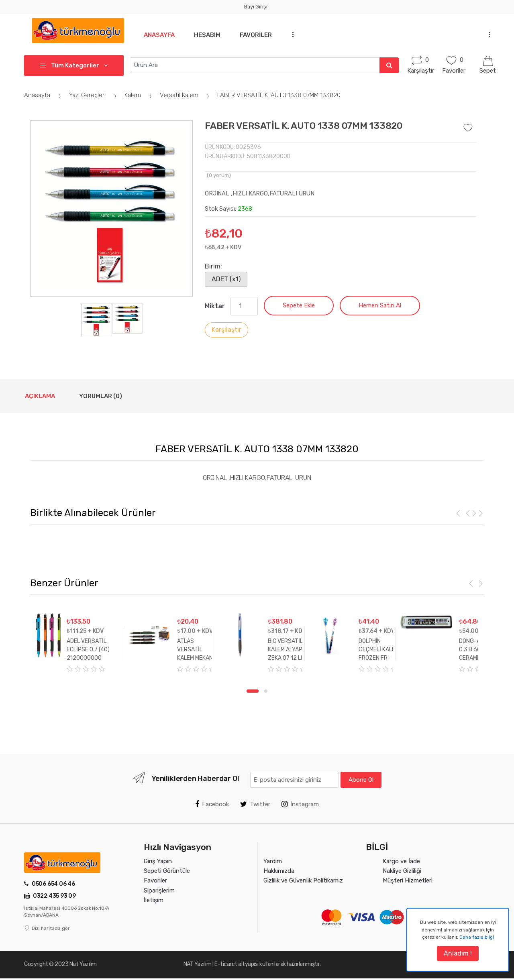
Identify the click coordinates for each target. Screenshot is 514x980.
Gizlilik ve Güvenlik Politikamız (303, 880)
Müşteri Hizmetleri (408, 880)
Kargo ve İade (401, 861)
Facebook (212, 804)
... (295, 34)
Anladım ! (458, 953)
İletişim (154, 900)
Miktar (215, 306)
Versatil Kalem (186, 95)
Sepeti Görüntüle (167, 871)
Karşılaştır (226, 330)
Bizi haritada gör (47, 928)
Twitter (255, 804)
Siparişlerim (159, 891)
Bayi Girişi (256, 7)
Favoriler (259, 35)
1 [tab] (253, 691)
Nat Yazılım (83, 964)
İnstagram (300, 804)
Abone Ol (361, 780)
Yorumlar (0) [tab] (101, 396)
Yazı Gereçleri (94, 95)
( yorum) (219, 175)
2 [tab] (266, 691)
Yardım (273, 861)
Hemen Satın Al (380, 305)
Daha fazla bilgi (477, 937)
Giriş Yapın (158, 861)
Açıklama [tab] (40, 396)
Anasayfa (159, 35)
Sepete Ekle (299, 305)
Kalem (139, 95)
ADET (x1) (226, 279)
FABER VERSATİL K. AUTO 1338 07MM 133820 (279, 95)
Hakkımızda (279, 871)
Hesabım (209, 35)
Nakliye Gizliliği (402, 871)
